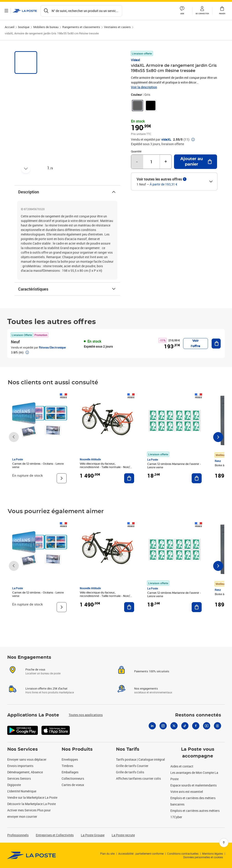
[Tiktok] (185, 726)
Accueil (10, 27)
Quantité (136, 151)
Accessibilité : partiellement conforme (141, 854)
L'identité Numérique (22, 791)
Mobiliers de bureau (46, 27)
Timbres (67, 766)
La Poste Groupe (93, 835)
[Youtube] (207, 726)
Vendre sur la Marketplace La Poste (32, 797)
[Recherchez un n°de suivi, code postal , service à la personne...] (81, 11)
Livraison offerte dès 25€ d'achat (46, 688)
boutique (24, 27)
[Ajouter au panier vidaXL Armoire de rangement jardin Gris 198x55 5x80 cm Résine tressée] (196, 162)
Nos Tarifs (128, 749)
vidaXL (166, 139)
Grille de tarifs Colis (130, 772)
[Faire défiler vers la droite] (218, 437)
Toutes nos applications (86, 715)
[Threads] (217, 726)
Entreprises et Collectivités (55, 835)
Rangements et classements (81, 27)
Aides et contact (182, 766)
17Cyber (176, 817)
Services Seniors (19, 778)
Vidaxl (135, 60)
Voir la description (144, 87)
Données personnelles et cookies (203, 857)
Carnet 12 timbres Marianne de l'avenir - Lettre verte (174, 466)
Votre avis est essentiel (187, 792)
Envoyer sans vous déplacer (27, 759)
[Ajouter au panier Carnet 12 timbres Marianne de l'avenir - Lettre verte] (197, 478)
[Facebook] (196, 726)
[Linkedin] (152, 726)
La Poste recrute (123, 835)
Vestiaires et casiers (117, 27)
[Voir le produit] (62, 478)
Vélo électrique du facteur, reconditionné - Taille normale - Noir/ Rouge (105, 467)
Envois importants (20, 766)
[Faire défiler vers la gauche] (14, 437)
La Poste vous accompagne (198, 753)
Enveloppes (70, 759)
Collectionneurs (73, 778)
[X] (174, 726)
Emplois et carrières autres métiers (195, 811)
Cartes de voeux (73, 785)
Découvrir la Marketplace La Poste (31, 804)
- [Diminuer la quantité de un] (137, 162)
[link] (138, 106)
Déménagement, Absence (25, 772)
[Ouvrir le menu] (6, 11)
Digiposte (14, 785)
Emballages (70, 772)
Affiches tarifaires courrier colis (138, 778)
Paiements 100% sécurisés (152, 671)
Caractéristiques (67, 289)
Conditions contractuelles (183, 854)
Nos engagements (146, 688)
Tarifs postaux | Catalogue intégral (140, 759)
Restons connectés (198, 715)
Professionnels (18, 835)
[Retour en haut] (224, 843)
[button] (202, 11)
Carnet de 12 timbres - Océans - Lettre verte (38, 465)
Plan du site (107, 854)
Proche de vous (35, 669)
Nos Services (23, 749)
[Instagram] (163, 726)
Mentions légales (213, 854)
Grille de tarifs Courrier (132, 766)
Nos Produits (77, 749)
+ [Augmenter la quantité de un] (166, 162)
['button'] (25, 11)
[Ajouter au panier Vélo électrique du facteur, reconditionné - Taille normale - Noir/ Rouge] (129, 478)
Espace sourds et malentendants (193, 785)
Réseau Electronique (52, 347)
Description (67, 192)
